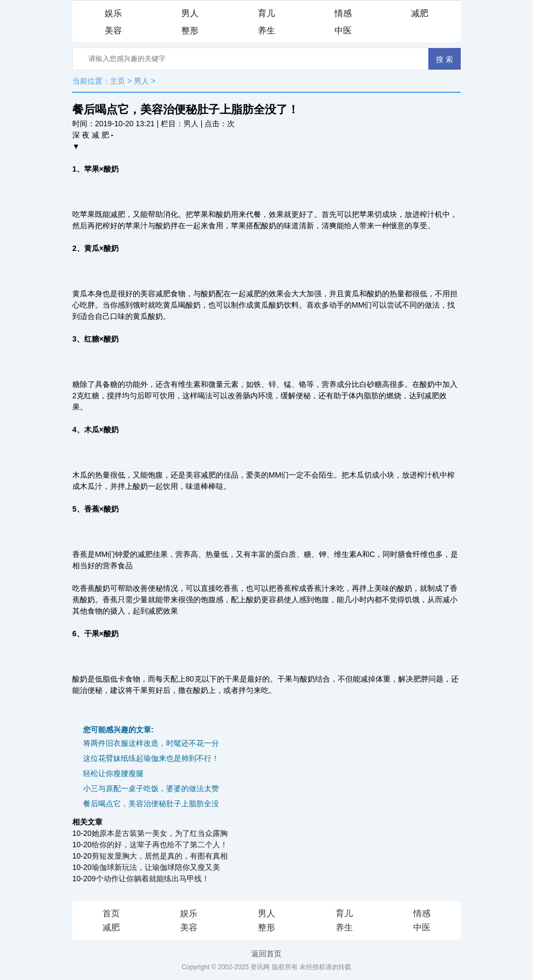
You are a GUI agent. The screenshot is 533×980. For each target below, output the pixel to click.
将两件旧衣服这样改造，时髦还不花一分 (151, 743)
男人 (190, 13)
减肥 (420, 13)
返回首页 (266, 954)
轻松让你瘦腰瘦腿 (113, 773)
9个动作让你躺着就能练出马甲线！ (151, 879)
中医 (343, 30)
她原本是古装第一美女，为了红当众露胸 (160, 833)
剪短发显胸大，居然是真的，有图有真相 (160, 856)
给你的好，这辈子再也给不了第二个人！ (160, 845)
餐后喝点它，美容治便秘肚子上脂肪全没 (151, 804)
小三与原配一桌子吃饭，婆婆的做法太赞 (151, 788)
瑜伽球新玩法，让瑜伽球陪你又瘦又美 (156, 867)
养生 (266, 30)
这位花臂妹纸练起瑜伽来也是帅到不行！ (151, 758)
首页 (111, 913)
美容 (113, 30)
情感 (343, 13)
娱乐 (113, 13)
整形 (190, 30)
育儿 (266, 13)
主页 (118, 81)
